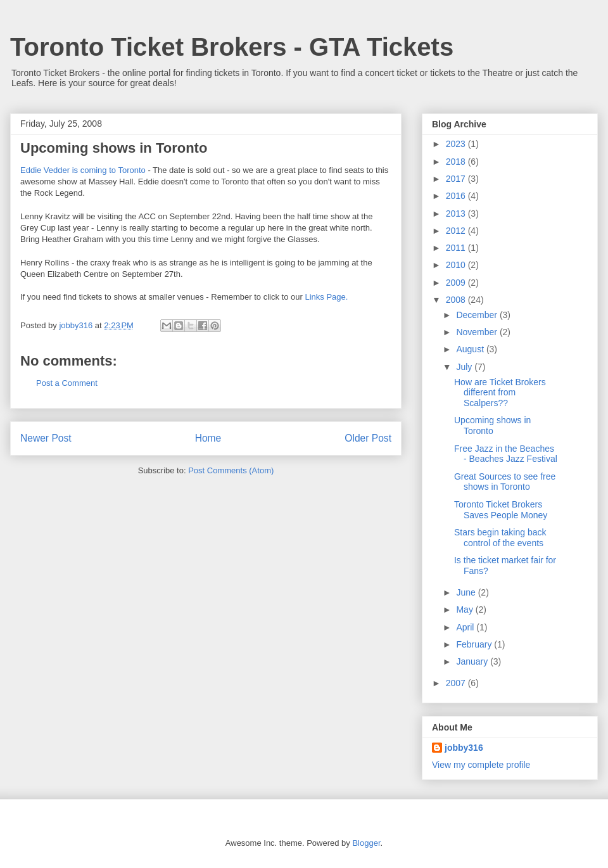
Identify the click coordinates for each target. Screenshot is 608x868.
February (475, 644)
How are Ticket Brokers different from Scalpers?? (500, 393)
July (465, 367)
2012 (457, 231)
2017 (457, 179)
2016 (457, 196)
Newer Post (46, 438)
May (465, 610)
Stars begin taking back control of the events (500, 538)
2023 (457, 144)
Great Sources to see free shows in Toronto (505, 482)
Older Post (368, 438)
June (467, 592)
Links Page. (326, 297)
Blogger (366, 843)
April (466, 627)
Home (208, 438)
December (478, 315)
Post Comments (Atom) (231, 470)
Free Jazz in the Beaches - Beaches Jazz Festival (506, 454)
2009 (457, 283)
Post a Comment (67, 383)
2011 (457, 248)
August (471, 349)
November (478, 332)
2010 (457, 265)
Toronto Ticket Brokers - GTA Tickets (232, 47)
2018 (457, 162)
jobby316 (464, 748)
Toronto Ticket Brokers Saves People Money (501, 510)
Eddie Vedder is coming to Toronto (83, 170)
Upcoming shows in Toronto (492, 425)
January (473, 661)
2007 (457, 683)
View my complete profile (481, 765)
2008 (457, 300)
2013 (457, 214)
